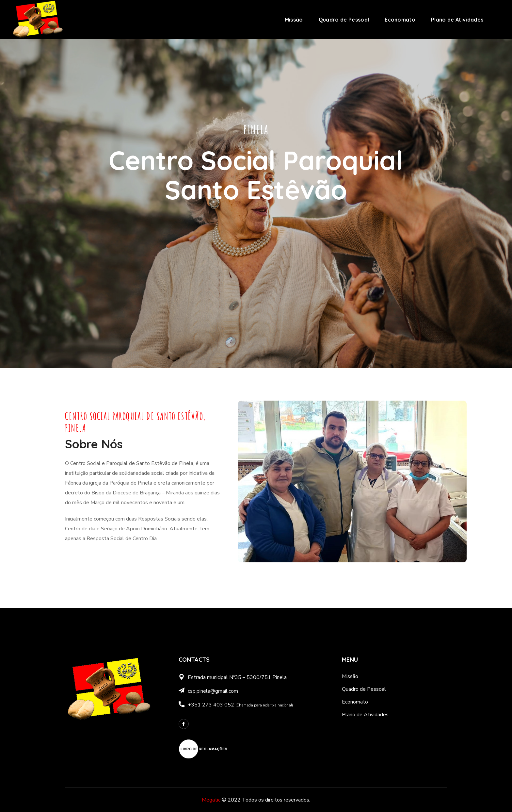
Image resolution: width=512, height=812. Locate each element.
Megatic (211, 800)
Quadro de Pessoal (364, 689)
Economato (355, 702)
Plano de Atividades (365, 715)
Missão (350, 676)
